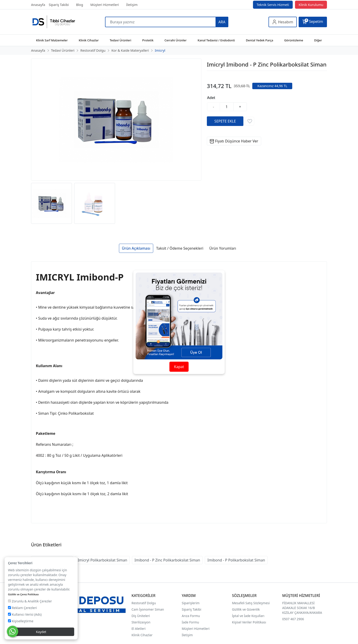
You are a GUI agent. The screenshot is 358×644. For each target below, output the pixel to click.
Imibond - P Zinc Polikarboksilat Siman (167, 560)
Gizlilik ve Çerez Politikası (23, 594)
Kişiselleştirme (21, 621)
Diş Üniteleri (141, 616)
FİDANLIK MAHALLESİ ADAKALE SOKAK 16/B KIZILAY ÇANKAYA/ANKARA (302, 608)
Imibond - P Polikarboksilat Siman (236, 560)
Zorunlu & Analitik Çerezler (30, 601)
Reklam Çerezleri (22, 608)
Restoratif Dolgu (144, 603)
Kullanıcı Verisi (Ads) (25, 614)
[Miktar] (227, 107)
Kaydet (41, 632)
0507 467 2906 (293, 619)
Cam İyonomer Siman (148, 609)
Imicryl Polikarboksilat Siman (102, 560)
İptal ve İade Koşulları (248, 616)
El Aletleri (138, 629)
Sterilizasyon (141, 622)
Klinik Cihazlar (142, 635)
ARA (222, 22)
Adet (211, 98)
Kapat (179, 367)
